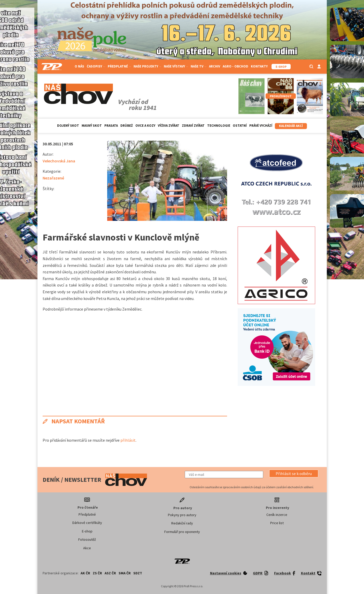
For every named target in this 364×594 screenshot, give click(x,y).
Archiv (215, 66)
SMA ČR (125, 573)
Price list (277, 523)
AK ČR (85, 573)
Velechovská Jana (59, 161)
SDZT (138, 573)
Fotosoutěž (87, 539)
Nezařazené (53, 178)
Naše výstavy (176, 66)
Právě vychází (261, 126)
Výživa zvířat (169, 126)
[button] (294, 473)
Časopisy (96, 66)
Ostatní (240, 126)
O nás (79, 66)
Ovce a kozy (145, 126)
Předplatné (119, 66)
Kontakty (259, 66)
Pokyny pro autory (182, 515)
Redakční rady (182, 523)
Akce (87, 548)
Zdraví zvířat (193, 126)
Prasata (111, 126)
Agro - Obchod (235, 66)
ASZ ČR (110, 573)
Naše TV (199, 66)
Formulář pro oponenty (182, 532)
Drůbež (127, 126)
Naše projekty (147, 66)
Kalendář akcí (291, 126)
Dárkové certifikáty (87, 523)
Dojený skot (68, 126)
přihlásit (128, 440)
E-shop (87, 531)
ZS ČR (97, 573)
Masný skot (92, 126)
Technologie (219, 126)
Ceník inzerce (277, 515)
